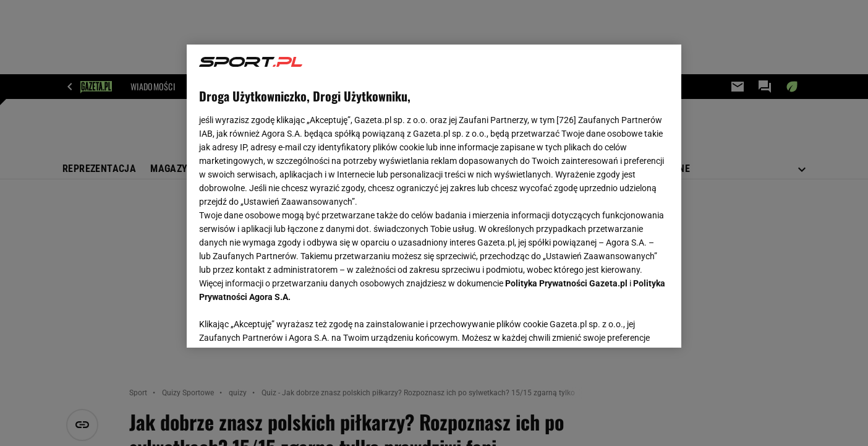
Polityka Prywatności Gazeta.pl (566, 283)
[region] (434, 196)
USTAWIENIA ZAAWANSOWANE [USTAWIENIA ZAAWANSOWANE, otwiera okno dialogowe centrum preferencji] (280, 323)
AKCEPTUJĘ (627, 324)
